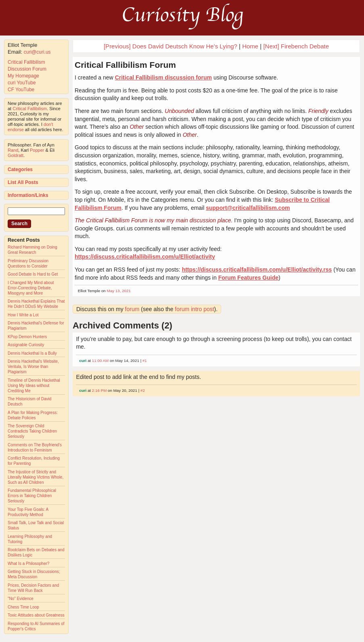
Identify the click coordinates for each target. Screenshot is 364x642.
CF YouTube (21, 90)
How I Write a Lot (23, 315)
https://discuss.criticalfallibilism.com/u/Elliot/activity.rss (257, 270)
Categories (20, 169)
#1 (145, 361)
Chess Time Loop (23, 607)
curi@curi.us (37, 52)
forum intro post (194, 309)
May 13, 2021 (119, 291)
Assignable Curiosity (26, 345)
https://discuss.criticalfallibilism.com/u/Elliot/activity (145, 257)
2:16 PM (99, 390)
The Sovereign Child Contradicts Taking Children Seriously (32, 431)
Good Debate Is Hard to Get (33, 274)
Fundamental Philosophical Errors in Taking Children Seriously (32, 496)
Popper (37, 150)
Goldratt (16, 155)
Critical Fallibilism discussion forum (163, 77)
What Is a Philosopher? (28, 564)
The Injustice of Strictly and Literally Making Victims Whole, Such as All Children (36, 477)
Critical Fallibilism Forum (125, 65)
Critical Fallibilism (26, 62)
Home (250, 46)
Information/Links (28, 195)
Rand (13, 150)
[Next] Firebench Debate (296, 46)
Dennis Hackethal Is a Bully (32, 353)
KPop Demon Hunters (27, 337)
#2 (143, 390)
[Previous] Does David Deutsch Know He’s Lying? (170, 46)
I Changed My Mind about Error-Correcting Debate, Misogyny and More (31, 288)
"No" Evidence (21, 599)
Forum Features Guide (248, 278)
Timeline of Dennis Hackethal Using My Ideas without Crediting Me (34, 386)
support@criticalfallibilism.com (248, 208)
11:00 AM (100, 361)
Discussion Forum (27, 69)
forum (132, 309)
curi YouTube (22, 83)
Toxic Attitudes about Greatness (36, 615)
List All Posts (23, 182)
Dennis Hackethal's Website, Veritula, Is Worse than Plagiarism (33, 367)
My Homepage (23, 76)
